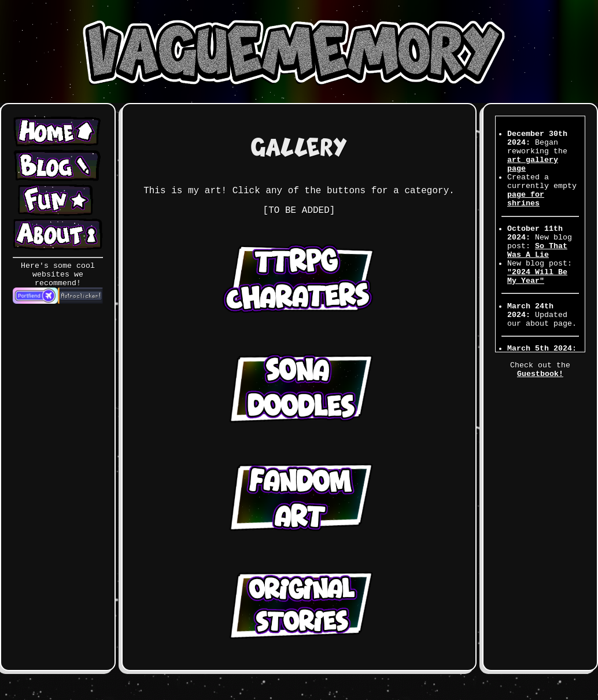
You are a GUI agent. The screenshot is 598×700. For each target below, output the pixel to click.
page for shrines (526, 199)
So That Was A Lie (537, 250)
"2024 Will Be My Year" (537, 277)
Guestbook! (540, 374)
